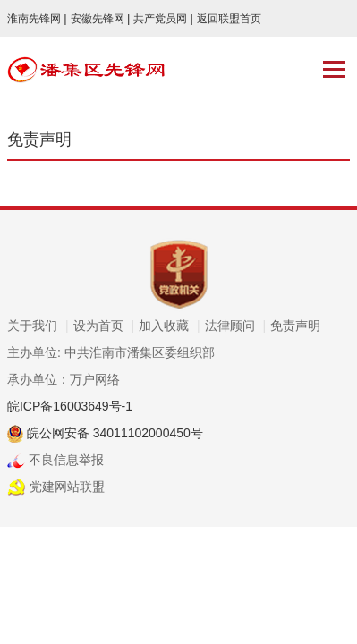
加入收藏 (170, 326)
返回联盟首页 (229, 19)
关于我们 (38, 326)
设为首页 (104, 326)
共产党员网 (163, 19)
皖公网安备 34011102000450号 (113, 433)
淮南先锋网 (37, 19)
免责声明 (295, 326)
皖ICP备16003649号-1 (70, 406)
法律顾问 (236, 326)
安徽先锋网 (101, 19)
